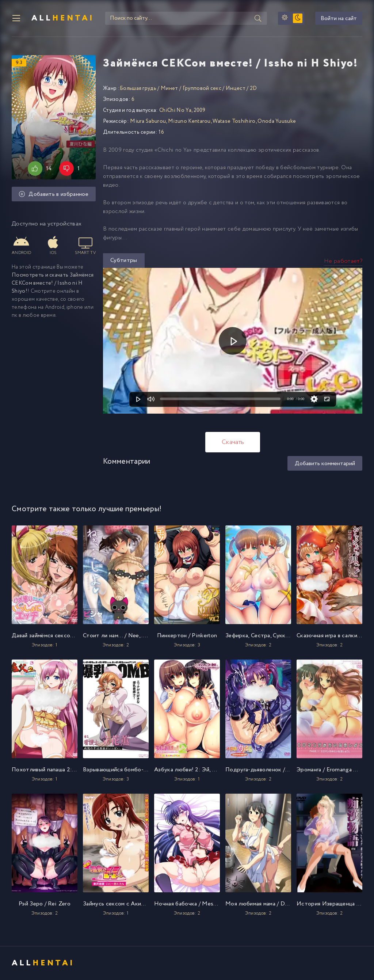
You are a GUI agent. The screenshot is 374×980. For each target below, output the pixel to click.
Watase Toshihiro (234, 121)
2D (253, 88)
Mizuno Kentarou (189, 121)
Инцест (236, 88)
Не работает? (343, 261)
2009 (200, 110)
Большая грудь (138, 88)
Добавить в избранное (54, 194)
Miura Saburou (148, 121)
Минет (169, 88)
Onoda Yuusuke (277, 121)
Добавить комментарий (325, 464)
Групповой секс (202, 88)
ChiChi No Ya (175, 110)
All (63, 18)
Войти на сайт (339, 18)
